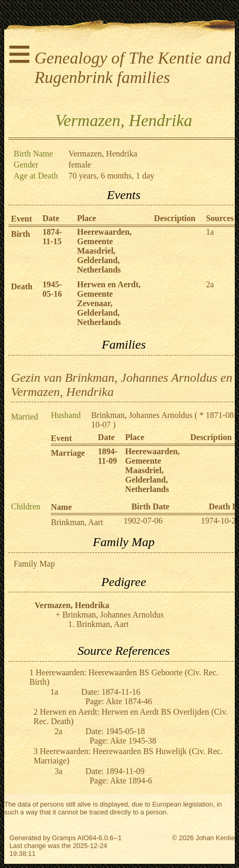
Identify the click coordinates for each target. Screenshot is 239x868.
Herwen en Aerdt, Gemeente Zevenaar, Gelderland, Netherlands (109, 303)
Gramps (64, 838)
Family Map (34, 564)
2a (210, 284)
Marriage (68, 453)
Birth (20, 234)
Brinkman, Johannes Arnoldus (142, 415)
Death (22, 286)
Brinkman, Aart (77, 522)
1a (210, 232)
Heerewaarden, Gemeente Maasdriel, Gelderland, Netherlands (104, 251)
